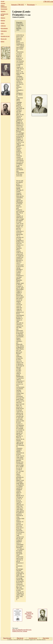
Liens (2, 34)
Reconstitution (4, 28)
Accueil (2, 1)
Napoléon (3, 11)
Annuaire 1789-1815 (18, 5)
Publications (4, 31)
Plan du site (4, 39)
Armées (3, 23)
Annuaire (3, 3)
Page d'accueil (7, 638)
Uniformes (3, 26)
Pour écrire (46, 638)
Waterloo (3, 18)
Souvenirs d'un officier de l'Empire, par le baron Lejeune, (29, 615)
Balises (2, 42)
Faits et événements (4, 6)
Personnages (4, 9)
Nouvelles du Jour (5, 36)
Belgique (3, 21)
